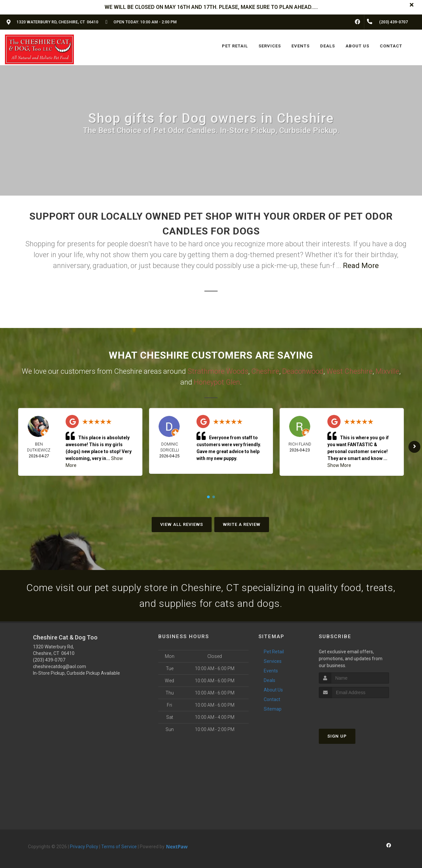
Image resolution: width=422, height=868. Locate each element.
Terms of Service (119, 847)
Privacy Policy (84, 847)
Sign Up (337, 736)
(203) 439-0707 (49, 660)
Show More (339, 465)
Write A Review (242, 524)
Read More (361, 266)
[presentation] (354, 710)
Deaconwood (303, 371)
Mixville (387, 371)
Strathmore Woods (218, 371)
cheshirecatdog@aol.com (60, 666)
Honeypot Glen (217, 382)
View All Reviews (182, 524)
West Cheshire (349, 371)
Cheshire (265, 371)
